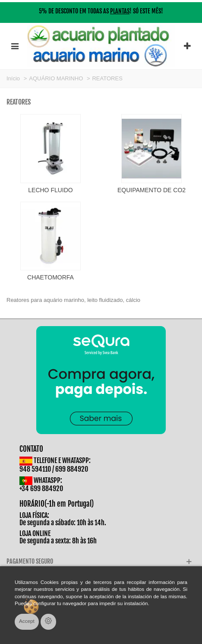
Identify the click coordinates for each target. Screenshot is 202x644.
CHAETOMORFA (50, 277)
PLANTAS (120, 11)
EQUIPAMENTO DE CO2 (151, 190)
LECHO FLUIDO (50, 190)
